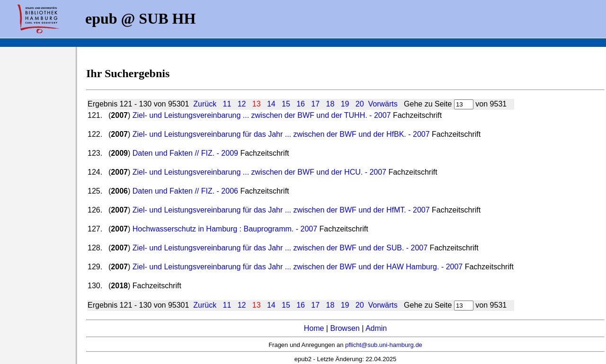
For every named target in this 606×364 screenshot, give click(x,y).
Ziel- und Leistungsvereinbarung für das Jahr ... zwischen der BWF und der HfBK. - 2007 (281, 134)
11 (227, 104)
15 (286, 104)
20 (360, 104)
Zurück (205, 104)
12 (242, 104)
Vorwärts (383, 104)
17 (315, 104)
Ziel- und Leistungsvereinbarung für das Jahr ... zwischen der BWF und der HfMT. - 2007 (281, 210)
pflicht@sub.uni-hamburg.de (384, 345)
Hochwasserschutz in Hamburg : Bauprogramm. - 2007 (225, 229)
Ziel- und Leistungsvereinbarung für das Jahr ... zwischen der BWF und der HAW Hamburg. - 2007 (298, 267)
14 (271, 104)
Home (314, 328)
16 (301, 104)
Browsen (345, 328)
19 (345, 104)
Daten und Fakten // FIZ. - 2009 (185, 153)
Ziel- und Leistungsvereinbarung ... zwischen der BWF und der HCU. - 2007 (259, 172)
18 (330, 104)
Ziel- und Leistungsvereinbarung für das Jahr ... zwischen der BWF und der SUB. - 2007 (281, 248)
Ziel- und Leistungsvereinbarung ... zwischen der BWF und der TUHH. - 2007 (262, 115)
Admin (376, 328)
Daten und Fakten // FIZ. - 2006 (185, 191)
